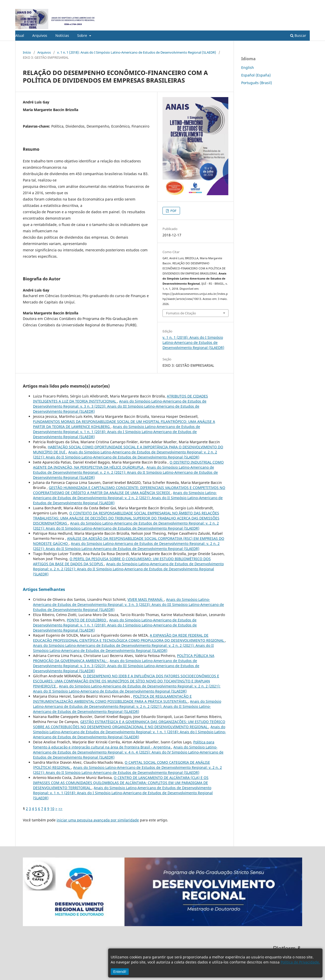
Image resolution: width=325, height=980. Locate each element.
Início (27, 52)
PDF (173, 211)
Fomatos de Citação (181, 313)
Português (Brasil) (257, 83)
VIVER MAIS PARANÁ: (146, 599)
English (248, 67)
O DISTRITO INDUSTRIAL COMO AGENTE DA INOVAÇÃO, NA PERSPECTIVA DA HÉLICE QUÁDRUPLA (128, 465)
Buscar (298, 35)
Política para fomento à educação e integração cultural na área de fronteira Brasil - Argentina (124, 745)
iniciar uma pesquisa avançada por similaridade (98, 820)
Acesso (305, 4)
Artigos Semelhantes (44, 589)
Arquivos (40, 35)
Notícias (62, 35)
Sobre (83, 35)
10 (52, 809)
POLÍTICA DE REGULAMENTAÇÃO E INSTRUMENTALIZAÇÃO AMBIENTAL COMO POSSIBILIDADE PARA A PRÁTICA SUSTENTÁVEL (112, 699)
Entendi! (120, 972)
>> (60, 809)
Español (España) (256, 75)
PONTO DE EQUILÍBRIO (87, 620)
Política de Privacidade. (300, 962)
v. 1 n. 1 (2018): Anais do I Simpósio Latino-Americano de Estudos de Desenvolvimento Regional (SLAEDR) (137, 52)
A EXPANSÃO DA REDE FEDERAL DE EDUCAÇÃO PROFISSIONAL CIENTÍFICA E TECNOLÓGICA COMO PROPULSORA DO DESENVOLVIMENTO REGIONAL (129, 638)
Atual (20, 35)
